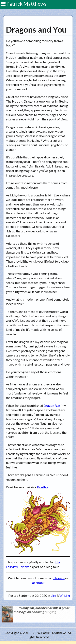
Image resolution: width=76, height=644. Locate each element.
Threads (59, 578)
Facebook (37, 583)
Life (53, 595)
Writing (65, 595)
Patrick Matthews (24, 4)
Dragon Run (52, 405)
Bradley (42, 487)
